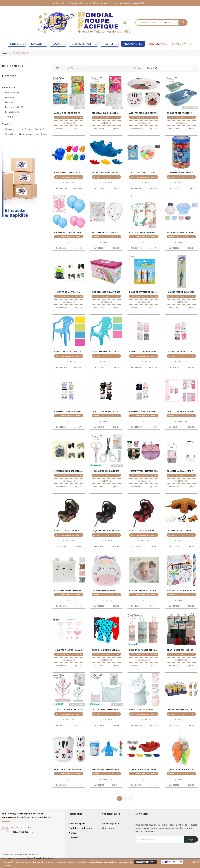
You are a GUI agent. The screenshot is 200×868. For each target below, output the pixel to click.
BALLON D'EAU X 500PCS (181, 173)
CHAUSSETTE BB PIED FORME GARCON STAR (106, 411)
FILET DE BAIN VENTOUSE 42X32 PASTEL (106, 710)
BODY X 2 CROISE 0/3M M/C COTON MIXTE (144, 232)
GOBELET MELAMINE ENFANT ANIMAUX (69, 769)
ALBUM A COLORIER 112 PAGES (69, 113)
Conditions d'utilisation (80, 828)
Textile (10, 117)
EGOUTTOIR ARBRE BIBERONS (69, 710)
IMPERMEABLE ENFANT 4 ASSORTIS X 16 (106, 769)
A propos (73, 833)
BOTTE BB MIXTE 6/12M (69, 292)
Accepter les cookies (172, 862)
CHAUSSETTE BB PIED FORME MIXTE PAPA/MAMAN (144, 411)
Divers (9, 97)
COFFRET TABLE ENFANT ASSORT (144, 471)
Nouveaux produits (111, 823)
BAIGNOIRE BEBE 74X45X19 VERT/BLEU (181, 113)
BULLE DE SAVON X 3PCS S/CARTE (144, 292)
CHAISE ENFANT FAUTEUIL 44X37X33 (106, 352)
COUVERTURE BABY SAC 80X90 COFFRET (144, 590)
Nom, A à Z (169, 68)
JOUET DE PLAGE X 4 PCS (181, 769)
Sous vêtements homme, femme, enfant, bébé (26, 134)
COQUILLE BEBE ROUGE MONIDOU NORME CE (144, 531)
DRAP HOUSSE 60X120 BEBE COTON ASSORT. (181, 650)
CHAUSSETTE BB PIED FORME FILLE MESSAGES (181, 352)
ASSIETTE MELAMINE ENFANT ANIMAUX (144, 113)
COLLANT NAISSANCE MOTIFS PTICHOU (181, 471)
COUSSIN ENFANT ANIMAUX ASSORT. (181, 531)
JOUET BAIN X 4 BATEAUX (144, 769)
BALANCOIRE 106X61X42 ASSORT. (106, 173)
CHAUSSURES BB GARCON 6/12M (69, 471)
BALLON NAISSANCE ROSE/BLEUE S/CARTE (69, 232)
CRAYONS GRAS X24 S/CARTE (181, 590)
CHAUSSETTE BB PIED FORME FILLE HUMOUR (144, 352)
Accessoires (12, 92)
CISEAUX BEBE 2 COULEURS (106, 471)
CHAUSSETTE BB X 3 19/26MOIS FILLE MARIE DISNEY (181, 411)
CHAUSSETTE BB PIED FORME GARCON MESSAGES (69, 411)
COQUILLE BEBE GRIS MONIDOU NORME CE (106, 531)
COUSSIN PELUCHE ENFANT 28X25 (106, 590)
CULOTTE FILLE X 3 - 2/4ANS (69, 650)
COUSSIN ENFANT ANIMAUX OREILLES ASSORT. (69, 590)
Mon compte (108, 828)
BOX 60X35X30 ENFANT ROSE (106, 292)
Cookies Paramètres (146, 862)
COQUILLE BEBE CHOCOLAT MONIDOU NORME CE (69, 531)
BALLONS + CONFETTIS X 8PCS (106, 232)
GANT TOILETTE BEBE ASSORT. (144, 710)
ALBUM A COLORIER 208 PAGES (106, 113)
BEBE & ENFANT (13, 66)
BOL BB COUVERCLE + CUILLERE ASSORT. (181, 232)
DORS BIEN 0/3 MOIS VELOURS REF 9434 (106, 650)
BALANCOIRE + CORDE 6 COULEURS (69, 173)
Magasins (73, 838)
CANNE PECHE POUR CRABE (181, 292)
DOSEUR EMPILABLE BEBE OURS (144, 650)
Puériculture (12, 112)
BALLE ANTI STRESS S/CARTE (144, 173)
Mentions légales (77, 823)
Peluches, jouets (14, 107)
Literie (9, 102)
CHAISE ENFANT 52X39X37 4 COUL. (69, 352)
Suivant (131, 798)
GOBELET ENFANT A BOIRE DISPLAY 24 (181, 710)
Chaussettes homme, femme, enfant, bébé (26, 129)
